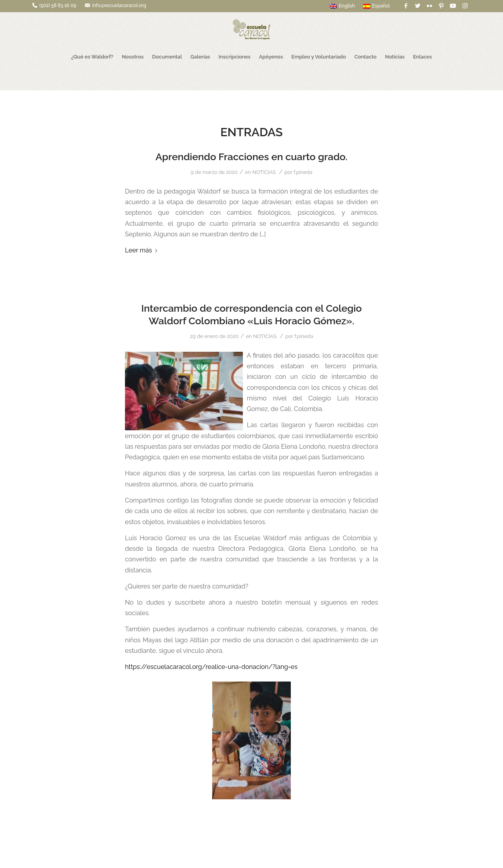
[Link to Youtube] (453, 6)
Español (376, 6)
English (342, 6)
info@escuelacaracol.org (119, 5)
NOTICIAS (264, 172)
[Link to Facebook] (406, 6)
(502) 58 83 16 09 (58, 5)
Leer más (143, 250)
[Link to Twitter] (418, 6)
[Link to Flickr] (429, 6)
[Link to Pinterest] (441, 6)
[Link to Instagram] (465, 6)
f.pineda (303, 172)
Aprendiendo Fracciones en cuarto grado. (252, 157)
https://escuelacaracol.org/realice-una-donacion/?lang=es (211, 667)
